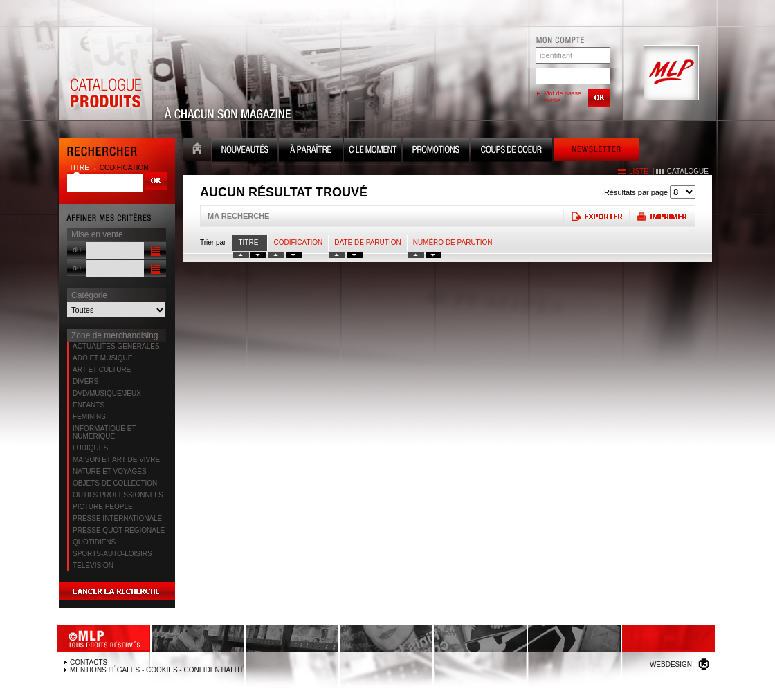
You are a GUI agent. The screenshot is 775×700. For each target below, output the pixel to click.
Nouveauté (245, 151)
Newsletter (596, 151)
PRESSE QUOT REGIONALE (119, 530)
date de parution (367, 242)
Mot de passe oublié (563, 97)
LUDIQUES (90, 448)
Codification (298, 242)
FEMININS (89, 417)
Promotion (436, 151)
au (77, 268)
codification (124, 168)
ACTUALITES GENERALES (116, 346)
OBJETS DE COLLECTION (115, 483)
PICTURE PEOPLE (103, 507)
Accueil (197, 151)
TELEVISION (93, 565)
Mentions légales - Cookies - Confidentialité (157, 670)
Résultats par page (636, 192)
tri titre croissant (241, 255)
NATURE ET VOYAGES (110, 471)
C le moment (373, 151)
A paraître (311, 151)
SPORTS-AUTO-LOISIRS (112, 554)
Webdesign (671, 664)
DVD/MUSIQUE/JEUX (107, 393)
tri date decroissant (355, 255)
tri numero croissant (416, 255)
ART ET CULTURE (102, 370)
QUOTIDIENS (94, 542)
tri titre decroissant (258, 255)
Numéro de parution (453, 242)
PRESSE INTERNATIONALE (117, 518)
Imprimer (662, 216)
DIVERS (85, 381)
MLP (670, 73)
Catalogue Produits (105, 73)
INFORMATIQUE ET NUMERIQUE (104, 432)
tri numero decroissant (434, 255)
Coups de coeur (511, 151)
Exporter (596, 216)
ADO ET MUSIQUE (103, 358)
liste (639, 171)
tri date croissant (337, 255)
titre (80, 168)
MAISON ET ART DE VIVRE (116, 460)
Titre (248, 242)
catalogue (688, 171)
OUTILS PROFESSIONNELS (118, 495)
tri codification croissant (276, 255)
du (77, 250)
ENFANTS (89, 405)
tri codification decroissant (294, 255)
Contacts (89, 662)
